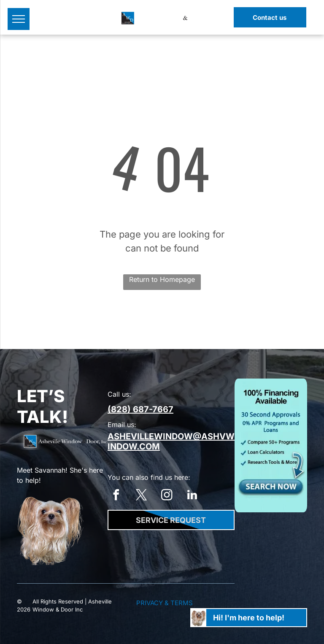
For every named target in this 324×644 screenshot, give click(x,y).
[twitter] (141, 496)
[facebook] (116, 496)
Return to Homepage (162, 279)
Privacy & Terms (165, 603)
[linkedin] (192, 496)
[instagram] (167, 496)
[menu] (19, 19)
